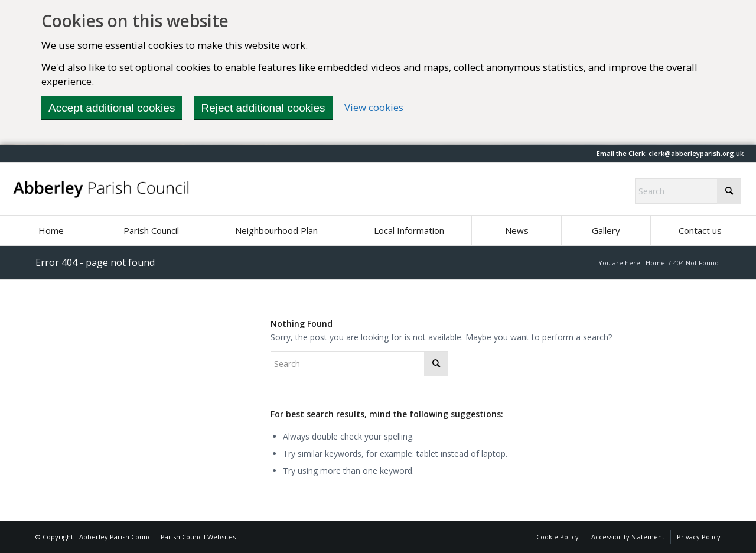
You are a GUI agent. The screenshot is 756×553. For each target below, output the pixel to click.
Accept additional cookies (112, 108)
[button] (696, 153)
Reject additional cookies (263, 108)
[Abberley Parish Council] (102, 189)
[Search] (688, 191)
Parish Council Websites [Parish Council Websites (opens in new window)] (198, 537)
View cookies (374, 107)
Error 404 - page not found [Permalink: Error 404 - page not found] (95, 262)
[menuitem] (51, 230)
